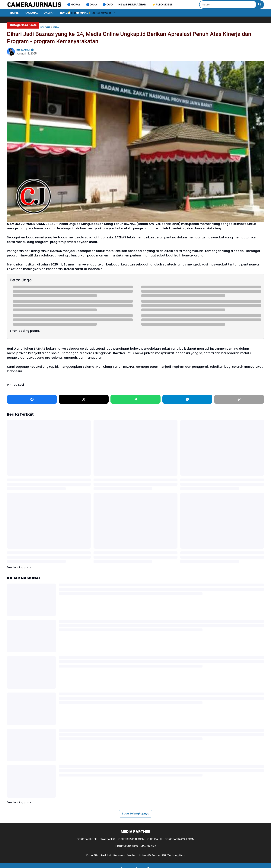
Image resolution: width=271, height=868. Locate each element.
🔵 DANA (91, 5)
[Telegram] (135, 399)
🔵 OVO (108, 5)
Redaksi (106, 855)
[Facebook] (32, 399)
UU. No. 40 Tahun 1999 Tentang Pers (161, 855)
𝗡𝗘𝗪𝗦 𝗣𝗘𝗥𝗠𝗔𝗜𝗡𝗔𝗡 (132, 5)
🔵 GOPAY (74, 5)
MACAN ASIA (148, 846)
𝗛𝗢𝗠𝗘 (14, 13)
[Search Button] (260, 5)
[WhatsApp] (187, 399)
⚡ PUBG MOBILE (162, 5)
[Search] (228, 5)
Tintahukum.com (126, 846)
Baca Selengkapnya (135, 814)
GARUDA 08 (155, 839)
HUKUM (65, 13)
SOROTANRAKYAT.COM (180, 839)
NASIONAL (31, 13)
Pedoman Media (124, 855)
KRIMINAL (82, 13)
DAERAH (49, 13)
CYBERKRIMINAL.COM (131, 839)
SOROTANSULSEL (87, 839)
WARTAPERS (108, 839)
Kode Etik (92, 855)
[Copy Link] (239, 399)
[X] (84, 399)
